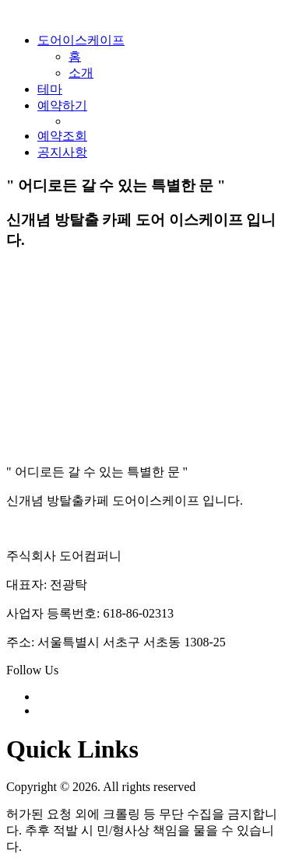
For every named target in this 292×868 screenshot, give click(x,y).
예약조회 (62, 136)
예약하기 (62, 105)
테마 (50, 89)
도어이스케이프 (81, 40)
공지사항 (62, 152)
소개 (81, 73)
